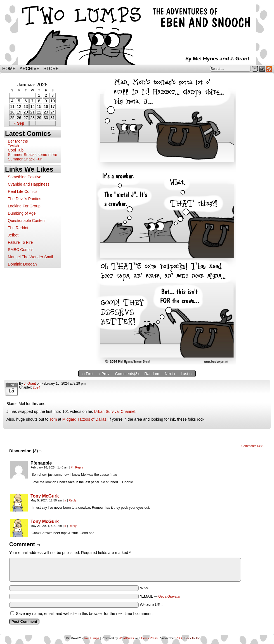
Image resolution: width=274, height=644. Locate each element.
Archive (29, 69)
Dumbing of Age (22, 213)
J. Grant (30, 383)
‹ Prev (104, 374)
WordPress (126, 638)
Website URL (151, 605)
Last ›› (186, 374)
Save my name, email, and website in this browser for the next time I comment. (84, 614)
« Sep (19, 123)
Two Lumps (137, 34)
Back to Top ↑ (193, 638)
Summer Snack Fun (25, 159)
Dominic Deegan (22, 264)
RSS (269, 69)
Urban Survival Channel (115, 411)
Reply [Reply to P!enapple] (79, 467)
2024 (36, 387)
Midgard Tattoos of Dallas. (85, 419)
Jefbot (13, 235)
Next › (170, 374)
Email (262, 69)
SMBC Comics (21, 250)
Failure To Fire (20, 242)
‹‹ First (88, 374)
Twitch (13, 146)
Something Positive (25, 177)
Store (51, 69)
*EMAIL (160, 596)
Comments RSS (252, 446)
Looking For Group (24, 206)
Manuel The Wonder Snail (30, 257)
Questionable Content (27, 221)
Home (9, 69)
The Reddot (18, 228)
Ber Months (18, 141)
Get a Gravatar (169, 596)
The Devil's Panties (24, 199)
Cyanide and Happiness (29, 184)
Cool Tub (16, 150)
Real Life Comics (23, 191)
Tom (53, 419)
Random (152, 374)
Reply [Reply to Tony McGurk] (73, 500)
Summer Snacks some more (33, 155)
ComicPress (149, 638)
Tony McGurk (45, 496)
